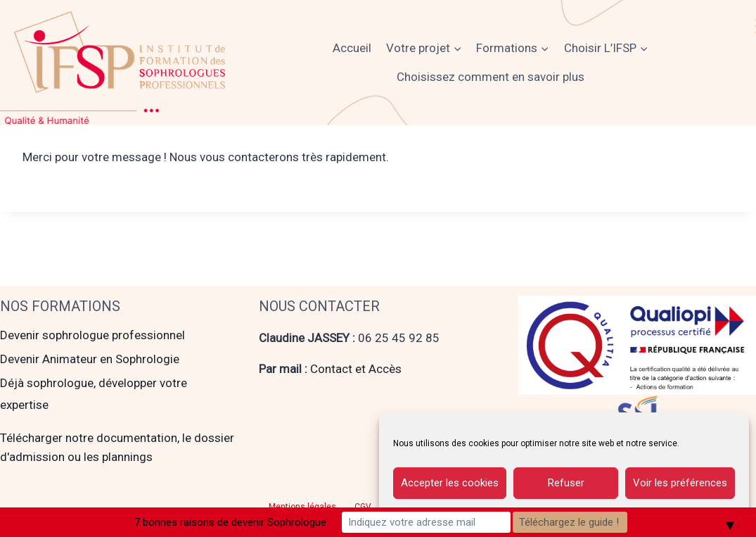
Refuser (566, 483)
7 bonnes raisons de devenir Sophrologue (230, 522)
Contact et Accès (356, 369)
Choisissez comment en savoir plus (491, 77)
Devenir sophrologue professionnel (92, 335)
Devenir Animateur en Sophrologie (90, 359)
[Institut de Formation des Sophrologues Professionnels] (120, 52)
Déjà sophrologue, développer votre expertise (94, 394)
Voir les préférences (680, 483)
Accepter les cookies (450, 483)
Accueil (352, 48)
